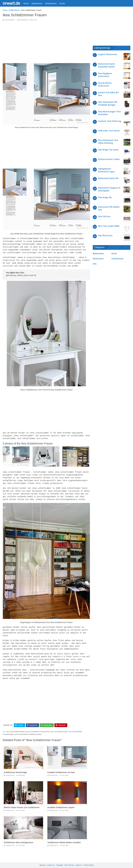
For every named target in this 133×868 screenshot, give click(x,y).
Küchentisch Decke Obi (108, 178)
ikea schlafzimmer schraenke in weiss (28, 729)
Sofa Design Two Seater (108, 150)
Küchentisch (98, 259)
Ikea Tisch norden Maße (109, 226)
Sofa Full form (104, 216)
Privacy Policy (89, 860)
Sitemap (42, 860)
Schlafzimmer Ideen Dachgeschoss (19, 837)
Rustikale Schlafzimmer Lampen (61, 802)
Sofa (95, 264)
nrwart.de (11, 3)
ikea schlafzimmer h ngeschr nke (38, 726)
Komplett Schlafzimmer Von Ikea (61, 767)
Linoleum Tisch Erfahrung (110, 121)
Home (26, 3)
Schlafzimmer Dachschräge (15, 767)
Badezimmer (37, 3)
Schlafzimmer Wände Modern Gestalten (64, 837)
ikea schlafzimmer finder (16, 726)
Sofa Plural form (105, 236)
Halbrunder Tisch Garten (109, 131)
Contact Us (51, 860)
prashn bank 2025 (77, 863)
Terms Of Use (69, 860)
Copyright (59, 860)
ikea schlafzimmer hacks (59, 726)
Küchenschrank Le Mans (109, 159)
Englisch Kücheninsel (108, 54)
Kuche (62, 3)
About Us (79, 860)
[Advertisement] (46, 42)
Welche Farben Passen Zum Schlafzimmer (22, 802)
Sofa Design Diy (105, 197)
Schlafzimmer (51, 3)
